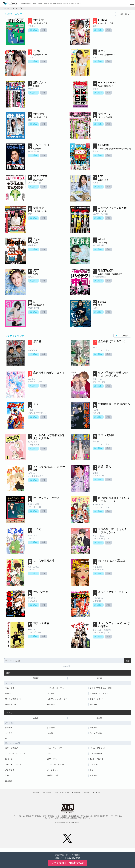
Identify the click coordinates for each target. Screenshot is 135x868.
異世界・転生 (53, 777)
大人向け (51, 735)
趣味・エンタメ (12, 705)
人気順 (99, 679)
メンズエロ (10, 771)
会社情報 (26, 796)
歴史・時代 (52, 760)
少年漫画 (9, 729)
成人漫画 (93, 777)
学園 (7, 777)
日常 (49, 755)
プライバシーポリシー (59, 796)
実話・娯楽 (10, 689)
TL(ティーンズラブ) (55, 766)
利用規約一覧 (79, 796)
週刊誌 (8, 694)
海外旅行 (93, 705)
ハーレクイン (53, 771)
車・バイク (52, 694)
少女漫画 (51, 729)
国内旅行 (51, 705)
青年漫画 (93, 729)
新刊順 (36, 679)
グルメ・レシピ (96, 700)
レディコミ (94, 766)
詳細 (45, 30)
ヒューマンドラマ (55, 749)
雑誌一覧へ (124, 14)
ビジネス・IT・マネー (56, 689)
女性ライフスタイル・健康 (101, 689)
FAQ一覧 (93, 796)
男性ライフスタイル (13, 700)
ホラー (92, 771)
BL (6, 740)
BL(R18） (9, 782)
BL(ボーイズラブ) (97, 760)
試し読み (34, 30)
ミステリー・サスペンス (15, 755)
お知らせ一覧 (40, 796)
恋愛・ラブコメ (12, 749)
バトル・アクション (98, 749)
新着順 (99, 719)
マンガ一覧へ (123, 336)
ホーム (6, 8)
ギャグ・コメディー (13, 766)
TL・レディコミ (96, 735)
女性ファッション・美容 (57, 700)
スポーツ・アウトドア (99, 694)
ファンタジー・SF (97, 755)
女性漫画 (9, 735)
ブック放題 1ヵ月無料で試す (67, 863)
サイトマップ (108, 796)
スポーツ (9, 760)
